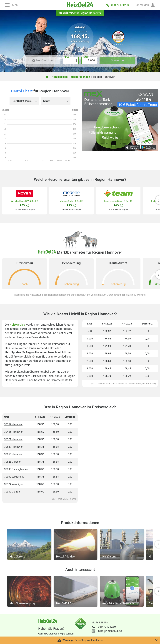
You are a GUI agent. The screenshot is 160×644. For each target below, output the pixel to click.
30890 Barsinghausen (16, 469)
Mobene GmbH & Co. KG (71, 201)
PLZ (67, 57)
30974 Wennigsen (14, 484)
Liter (86, 57)
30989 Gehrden (13, 492)
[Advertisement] (120, 459)
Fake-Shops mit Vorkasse (89, 640)
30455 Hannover (13, 432)
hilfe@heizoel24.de (110, 631)
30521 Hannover (13, 439)
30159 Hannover (13, 424)
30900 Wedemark (14, 477)
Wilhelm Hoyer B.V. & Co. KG (25, 201)
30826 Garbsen (13, 462)
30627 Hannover (13, 447)
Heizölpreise (17, 325)
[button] (146, 5)
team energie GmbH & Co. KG (118, 201)
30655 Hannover (13, 454)
